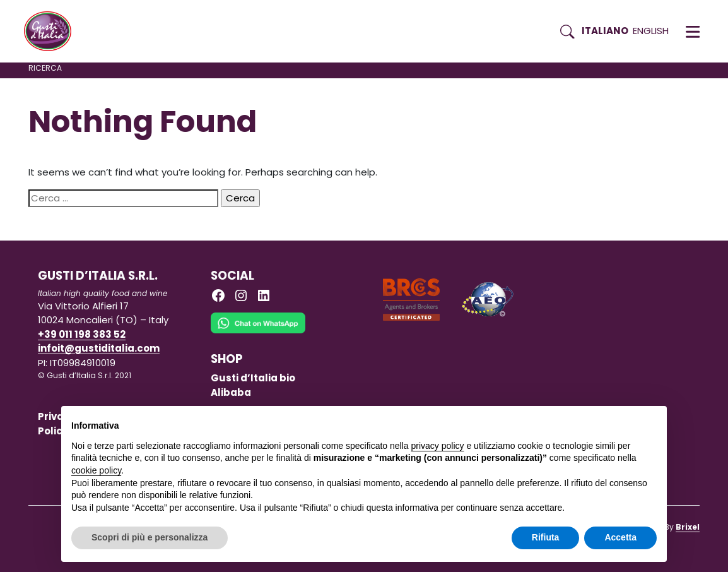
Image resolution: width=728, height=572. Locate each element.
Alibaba (231, 392)
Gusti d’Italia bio (253, 378)
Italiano (605, 31)
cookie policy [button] (96, 470)
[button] (693, 32)
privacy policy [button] (438, 446)
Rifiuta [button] (546, 537)
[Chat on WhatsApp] (258, 332)
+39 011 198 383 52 (82, 334)
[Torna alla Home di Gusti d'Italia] (52, 32)
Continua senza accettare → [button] (598, 422)
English (651, 31)
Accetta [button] (620, 537)
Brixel (688, 527)
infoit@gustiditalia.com (99, 348)
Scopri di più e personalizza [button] (150, 537)
